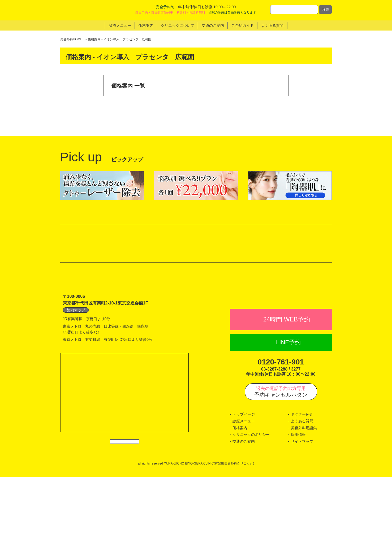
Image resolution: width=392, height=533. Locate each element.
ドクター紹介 (302, 470)
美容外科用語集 (304, 484)
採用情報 (298, 491)
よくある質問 (302, 477)
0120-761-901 (281, 418)
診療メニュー (244, 477)
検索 (325, 9)
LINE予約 (288, 398)
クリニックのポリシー (251, 491)
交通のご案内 (244, 497)
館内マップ (76, 354)
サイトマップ (302, 497)
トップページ (244, 470)
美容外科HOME (71, 39)
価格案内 (240, 484)
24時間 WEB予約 (287, 376)
